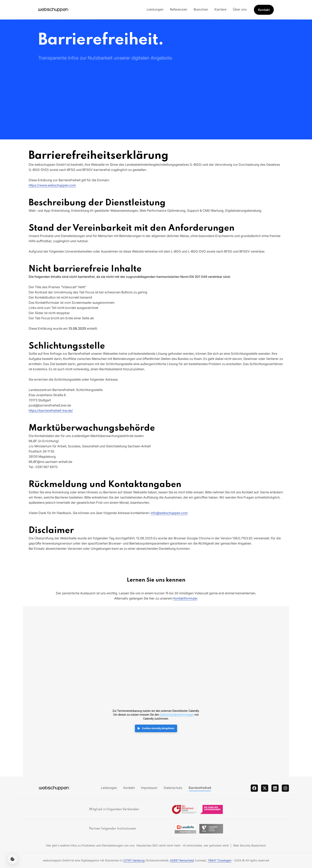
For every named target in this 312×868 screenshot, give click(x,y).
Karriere (220, 9)
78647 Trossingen (220, 860)
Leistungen (155, 9)
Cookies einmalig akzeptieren (158, 728)
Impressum (149, 788)
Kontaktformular (185, 598)
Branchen (201, 9)
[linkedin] (275, 788)
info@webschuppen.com (169, 513)
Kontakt (129, 788)
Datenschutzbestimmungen (177, 715)
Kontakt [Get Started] (264, 10)
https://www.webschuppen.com (52, 185)
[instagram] (285, 788)
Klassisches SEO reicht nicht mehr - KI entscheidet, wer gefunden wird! (183, 845)
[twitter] (265, 788)
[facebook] (254, 788)
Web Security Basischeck (250, 845)
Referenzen (179, 9)
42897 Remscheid (182, 860)
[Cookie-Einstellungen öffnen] (13, 859)
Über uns (240, 9)
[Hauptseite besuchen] (53, 10)
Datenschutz (173, 788)
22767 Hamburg (134, 860)
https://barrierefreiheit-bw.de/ (51, 410)
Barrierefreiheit (200, 788)
